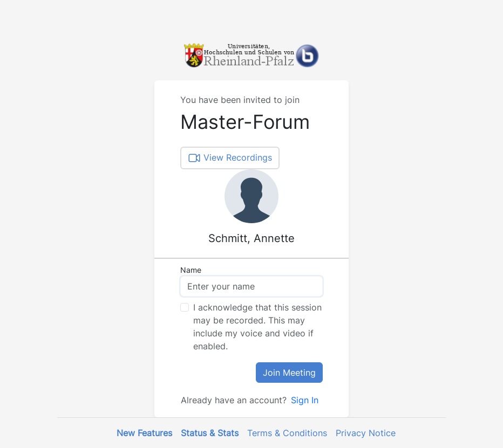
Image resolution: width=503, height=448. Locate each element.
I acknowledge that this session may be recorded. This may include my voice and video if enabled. (257, 327)
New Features (144, 433)
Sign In (305, 400)
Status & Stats (210, 433)
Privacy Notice (366, 433)
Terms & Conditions (287, 433)
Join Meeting (289, 373)
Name (191, 270)
